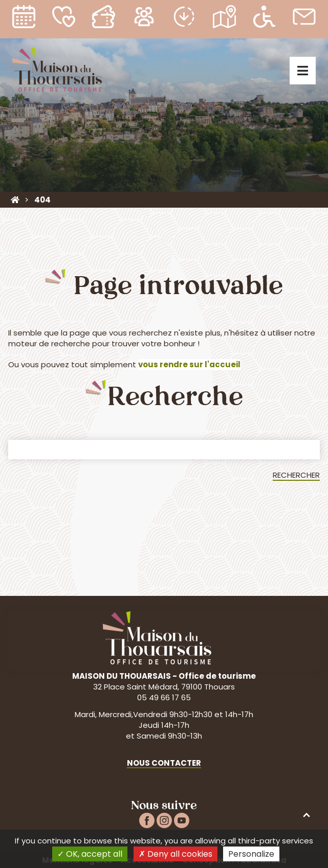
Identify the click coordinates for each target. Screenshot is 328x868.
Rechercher (296, 475)
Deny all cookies (176, 854)
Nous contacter (164, 763)
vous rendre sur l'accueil (189, 364)
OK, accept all (90, 854)
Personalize (251, 854)
